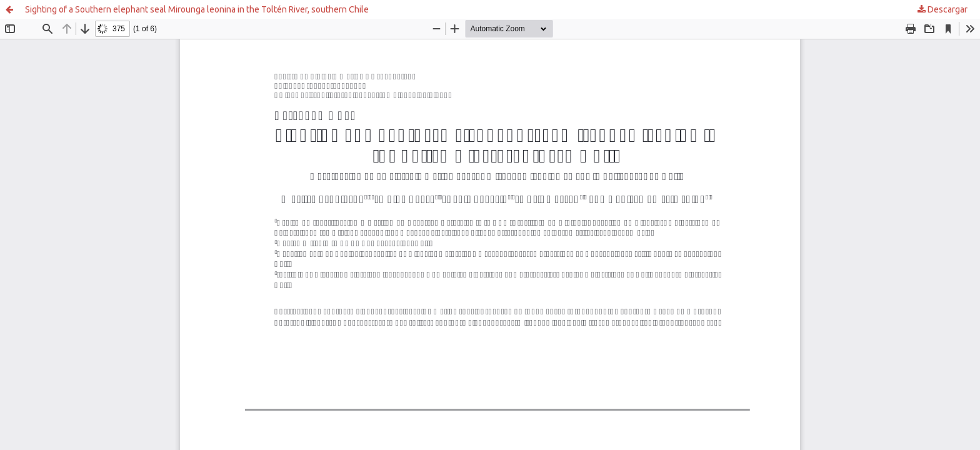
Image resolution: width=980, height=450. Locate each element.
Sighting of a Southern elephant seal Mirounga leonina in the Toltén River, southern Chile (197, 9)
